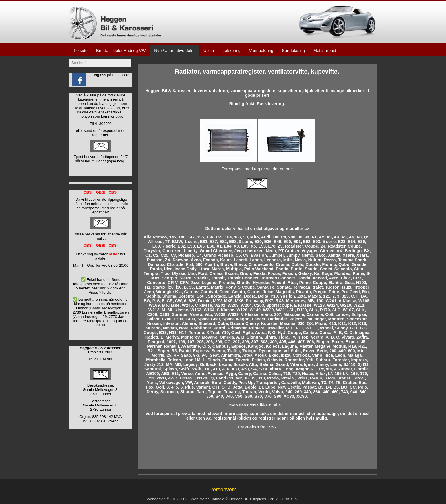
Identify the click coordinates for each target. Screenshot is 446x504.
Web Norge (200, 499)
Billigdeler (258, 499)
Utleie (209, 51)
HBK (286, 499)
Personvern (223, 489)
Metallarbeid (325, 51)
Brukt (274, 499)
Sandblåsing (293, 51)
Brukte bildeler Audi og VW (121, 51)
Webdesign (156, 499)
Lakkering (232, 51)
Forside (81, 51)
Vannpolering (261, 51)
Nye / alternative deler (175, 51)
